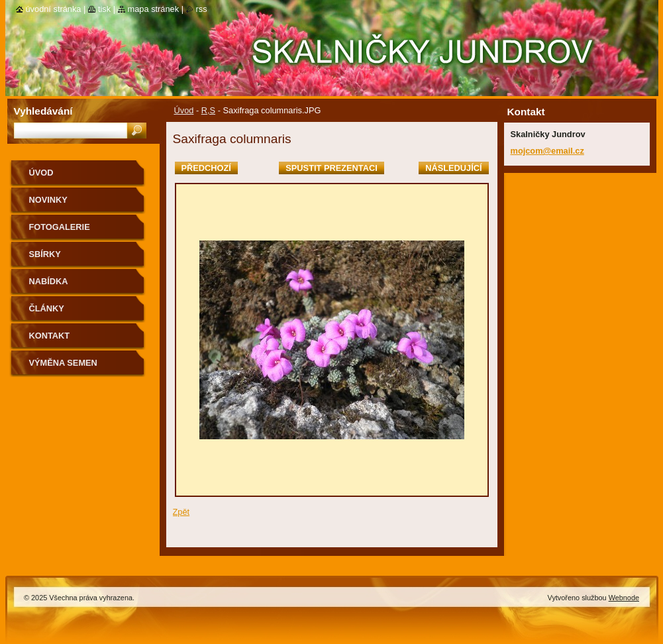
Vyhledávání (43, 111)
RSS (202, 9)
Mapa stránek (154, 9)
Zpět (181, 512)
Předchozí (206, 168)
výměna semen (63, 363)
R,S (208, 110)
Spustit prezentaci (331, 168)
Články (47, 308)
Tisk (104, 9)
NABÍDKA (49, 281)
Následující (453, 168)
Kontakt (50, 336)
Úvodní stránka (54, 9)
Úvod (184, 110)
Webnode (624, 598)
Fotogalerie (60, 227)
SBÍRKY (45, 254)
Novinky (48, 200)
